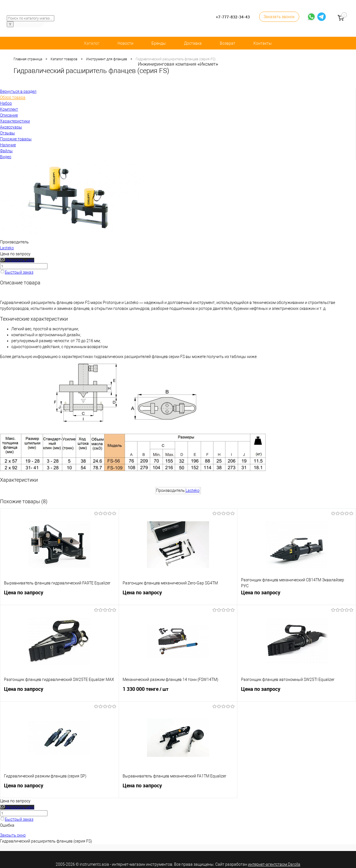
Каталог (92, 43)
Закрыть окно (13, 835)
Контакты (263, 43)
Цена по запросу (15, 254)
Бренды (159, 43)
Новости (125, 43)
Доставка (193, 43)
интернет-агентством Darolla (274, 864)
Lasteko (7, 248)
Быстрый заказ (17, 272)
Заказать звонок (279, 17)
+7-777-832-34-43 (233, 17)
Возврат (228, 43)
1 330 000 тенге (178, 692)
